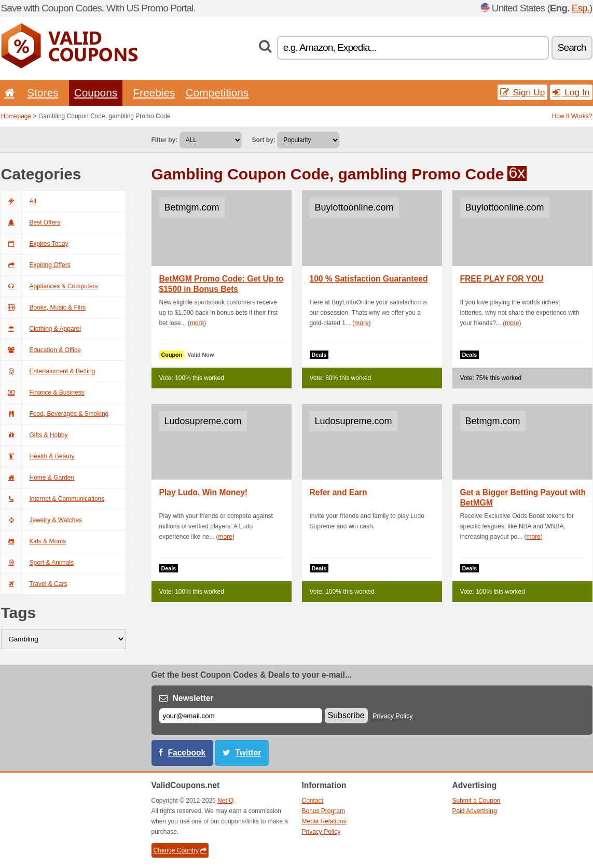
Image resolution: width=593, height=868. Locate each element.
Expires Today (35, 244)
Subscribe (346, 715)
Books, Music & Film (44, 307)
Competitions (217, 93)
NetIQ (225, 801)
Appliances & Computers (50, 286)
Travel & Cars (34, 584)
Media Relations (324, 821)
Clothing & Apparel (41, 329)
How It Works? (572, 116)
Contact (313, 801)
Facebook (187, 753)
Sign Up (523, 92)
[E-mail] (241, 716)
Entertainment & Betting (48, 371)
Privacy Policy (393, 716)
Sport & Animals (37, 563)
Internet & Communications (53, 499)
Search (572, 47)
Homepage (16, 116)
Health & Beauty (38, 456)
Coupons (96, 93)
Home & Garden (38, 478)
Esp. (581, 8)
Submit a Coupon (477, 801)
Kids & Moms (34, 541)
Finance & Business (43, 393)
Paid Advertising (475, 811)
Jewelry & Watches (42, 520)
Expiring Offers (36, 265)
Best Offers (31, 222)
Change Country (180, 850)
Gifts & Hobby (35, 435)
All (19, 201)
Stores (43, 93)
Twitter (248, 753)
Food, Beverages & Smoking (55, 414)
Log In (571, 92)
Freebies (154, 93)
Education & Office (41, 350)
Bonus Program (323, 811)
